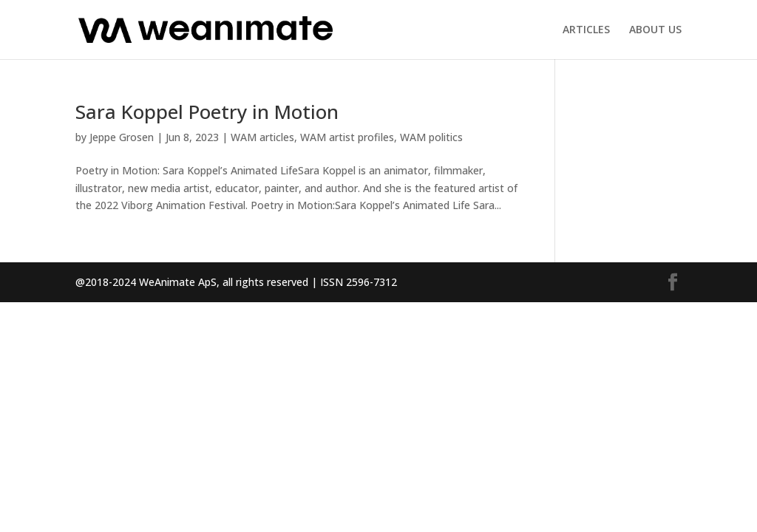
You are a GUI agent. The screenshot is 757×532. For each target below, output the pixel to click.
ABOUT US (655, 30)
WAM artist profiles (347, 137)
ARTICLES (586, 30)
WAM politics (431, 137)
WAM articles (262, 137)
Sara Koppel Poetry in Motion (207, 112)
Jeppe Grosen (122, 137)
